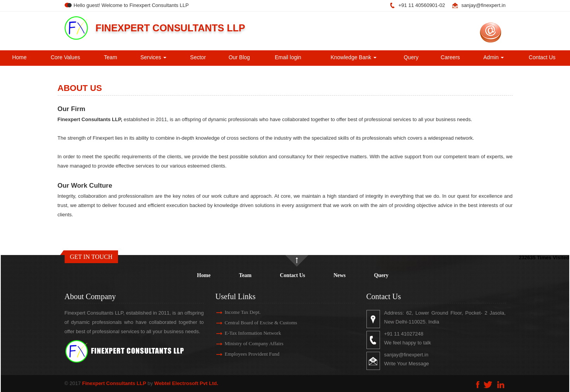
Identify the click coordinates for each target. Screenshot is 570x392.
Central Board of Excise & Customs (252, 323)
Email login (288, 57)
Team (110, 57)
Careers (450, 57)
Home (19, 57)
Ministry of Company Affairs (245, 343)
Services (154, 57)
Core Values (65, 57)
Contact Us (542, 57)
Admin (494, 57)
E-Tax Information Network (244, 333)
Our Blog (239, 57)
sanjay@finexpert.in (483, 5)
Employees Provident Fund (243, 354)
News (340, 275)
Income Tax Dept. (234, 312)
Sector (198, 57)
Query (411, 57)
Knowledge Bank (353, 57)
